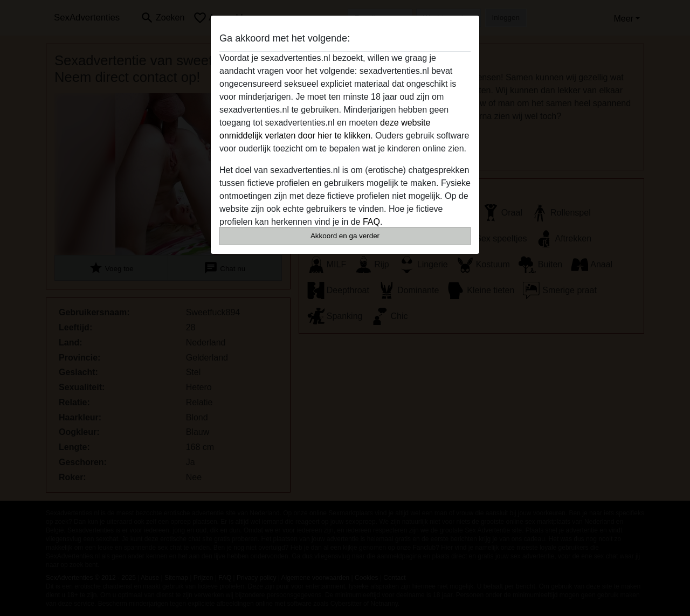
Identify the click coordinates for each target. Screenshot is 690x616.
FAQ (371, 222)
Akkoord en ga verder (345, 236)
